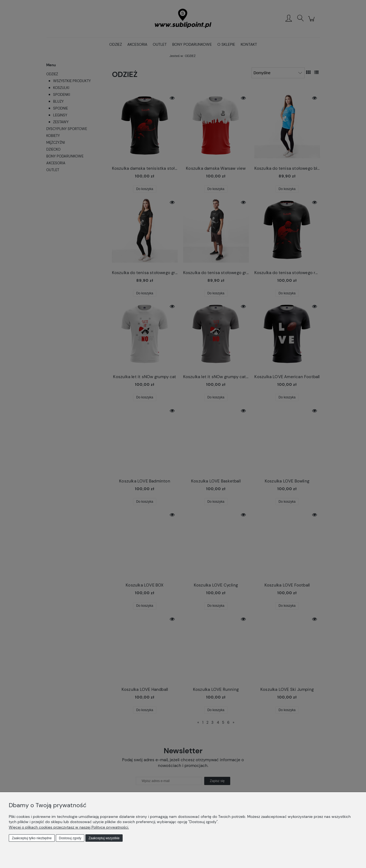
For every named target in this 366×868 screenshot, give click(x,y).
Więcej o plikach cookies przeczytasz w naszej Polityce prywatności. (69, 827)
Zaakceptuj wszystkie (104, 838)
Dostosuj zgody (70, 838)
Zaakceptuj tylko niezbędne (32, 838)
